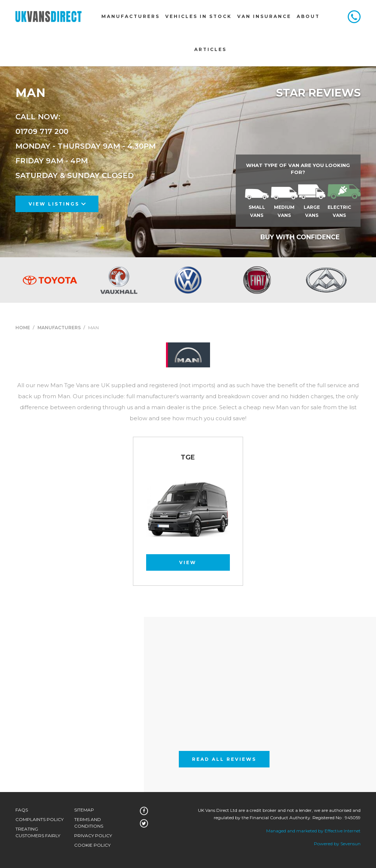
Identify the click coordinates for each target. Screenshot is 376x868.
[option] (50, 280)
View (188, 562)
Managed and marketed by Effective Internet (313, 831)
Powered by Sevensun (337, 844)
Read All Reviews (224, 759)
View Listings (57, 204)
